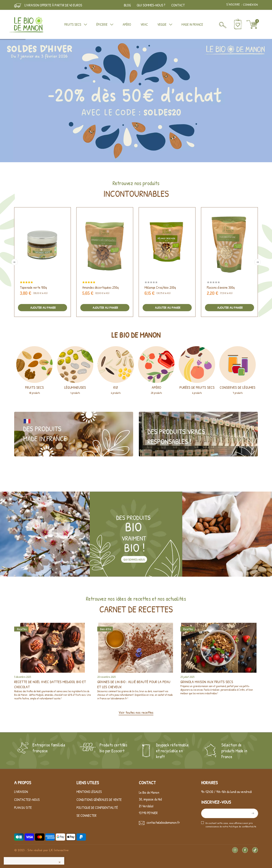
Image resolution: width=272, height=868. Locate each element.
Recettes (22, 629)
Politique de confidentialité (97, 808)
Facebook (245, 850)
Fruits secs (34, 387)
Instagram (235, 850)
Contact (178, 5)
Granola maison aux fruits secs (207, 682)
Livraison (21, 792)
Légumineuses (75, 387)
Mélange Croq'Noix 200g (160, 288)
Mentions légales (89, 792)
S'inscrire (233, 5)
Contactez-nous (27, 800)
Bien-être (106, 629)
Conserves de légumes (238, 387)
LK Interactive (59, 850)
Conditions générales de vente (99, 800)
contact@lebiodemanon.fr (163, 823)
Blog (127, 5)
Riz (116, 387)
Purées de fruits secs (197, 387)
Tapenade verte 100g (33, 288)
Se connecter (87, 816)
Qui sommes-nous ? (151, 5)
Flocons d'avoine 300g (221, 288)
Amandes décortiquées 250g (100, 288)
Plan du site (23, 808)
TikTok (255, 850)
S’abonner (252, 813)
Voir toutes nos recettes (136, 712)
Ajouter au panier (43, 308)
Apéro (156, 387)
